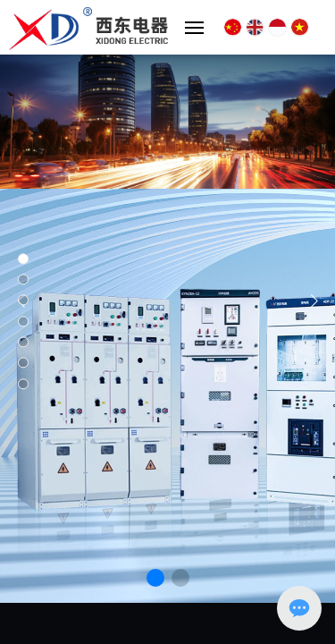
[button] (155, 578)
